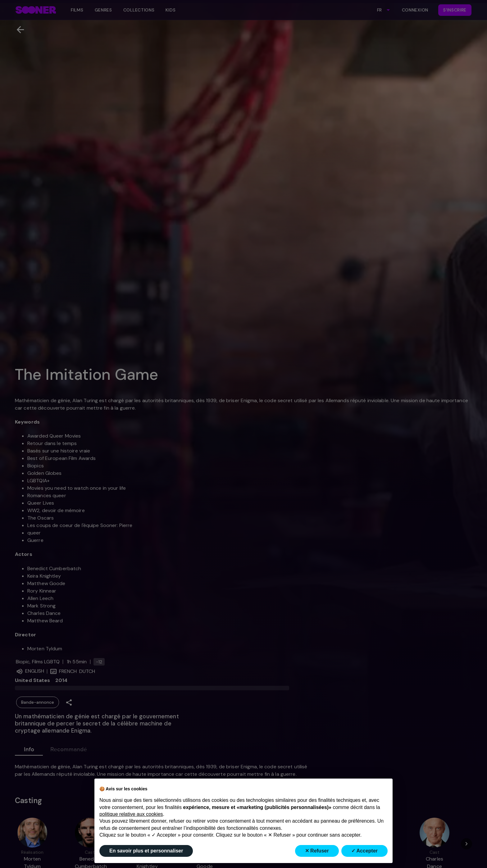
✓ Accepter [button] (364, 851)
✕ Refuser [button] (317, 851)
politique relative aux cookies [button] (131, 814)
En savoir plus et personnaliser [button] (146, 851)
